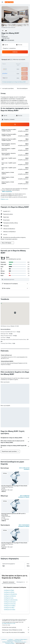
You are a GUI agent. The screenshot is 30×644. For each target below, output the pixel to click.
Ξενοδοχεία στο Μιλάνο (9, 592)
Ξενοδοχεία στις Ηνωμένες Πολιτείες (14, 641)
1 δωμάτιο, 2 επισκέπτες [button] (9, 48)
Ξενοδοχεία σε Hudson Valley (20, 642)
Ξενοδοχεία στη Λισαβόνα (10, 606)
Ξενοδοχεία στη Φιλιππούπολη (11, 600)
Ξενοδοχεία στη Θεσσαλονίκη (10, 594)
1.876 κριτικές (11, 40)
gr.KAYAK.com (4, 639)
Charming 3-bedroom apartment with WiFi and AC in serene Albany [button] (13, 514)
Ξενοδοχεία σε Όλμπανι (10, 643)
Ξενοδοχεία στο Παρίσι (9, 590)
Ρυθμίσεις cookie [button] (4, 199)
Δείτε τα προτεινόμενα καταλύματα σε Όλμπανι (24, 526)
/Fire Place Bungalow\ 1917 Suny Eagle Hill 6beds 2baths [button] (14, 486)
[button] (2, 2)
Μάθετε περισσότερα (7, 191)
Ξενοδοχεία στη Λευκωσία (10, 604)
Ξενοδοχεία (11, 639)
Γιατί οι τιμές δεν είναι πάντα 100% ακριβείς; (16, 632)
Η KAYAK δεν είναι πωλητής (16, 627)
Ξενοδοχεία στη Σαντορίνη (10, 602)
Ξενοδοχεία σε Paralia (9, 598)
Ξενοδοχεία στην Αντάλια (9, 610)
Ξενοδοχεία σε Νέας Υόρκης (8, 642)
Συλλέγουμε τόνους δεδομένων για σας (16, 630)
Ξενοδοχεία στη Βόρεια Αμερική (21, 639)
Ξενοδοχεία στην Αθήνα (9, 608)
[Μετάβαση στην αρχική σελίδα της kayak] (9, 2)
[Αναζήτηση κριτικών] (16, 279)
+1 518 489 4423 (5, 38)
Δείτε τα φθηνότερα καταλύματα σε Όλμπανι (24, 496)
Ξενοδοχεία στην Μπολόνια (10, 596)
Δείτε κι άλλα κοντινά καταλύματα (24, 469)
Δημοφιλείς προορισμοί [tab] (9, 582)
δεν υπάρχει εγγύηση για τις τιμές (9, 623)
